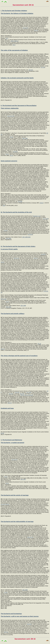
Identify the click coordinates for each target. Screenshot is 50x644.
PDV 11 (22, 395)
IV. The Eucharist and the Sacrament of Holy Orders (18, 246)
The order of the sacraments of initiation (14, 50)
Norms (42, 203)
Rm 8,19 (29, 624)
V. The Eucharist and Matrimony (11, 440)
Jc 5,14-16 (46, 219)
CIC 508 (20, 202)
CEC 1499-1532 (26, 237)
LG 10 (7, 302)
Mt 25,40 (30, 234)
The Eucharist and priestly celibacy (13, 314)
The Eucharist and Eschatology (11, 614)
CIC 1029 (29, 392)
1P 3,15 (43, 67)
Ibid (4, 206)
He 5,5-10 (16, 258)
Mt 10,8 (35, 216)
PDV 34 (27, 395)
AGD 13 (16, 41)
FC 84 (6, 593)
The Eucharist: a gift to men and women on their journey (20, 616)
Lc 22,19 (43, 254)
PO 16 (39, 344)
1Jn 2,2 (36, 258)
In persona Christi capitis (9, 249)
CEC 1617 (23, 479)
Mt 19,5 (7, 504)
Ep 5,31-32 (15, 460)
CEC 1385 (25, 138)
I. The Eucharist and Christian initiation (14, 11)
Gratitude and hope (7, 408)
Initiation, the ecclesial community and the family (17, 78)
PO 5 (14, 45)
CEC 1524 (8, 238)
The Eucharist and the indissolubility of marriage (17, 522)
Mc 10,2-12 (30, 537)
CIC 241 (17, 392)
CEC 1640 (25, 590)
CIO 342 (11, 394)
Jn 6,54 (6, 231)
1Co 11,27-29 (11, 116)
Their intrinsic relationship (10, 108)
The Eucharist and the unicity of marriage (15, 495)
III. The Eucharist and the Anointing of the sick (16, 212)
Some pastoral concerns (9, 161)
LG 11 (7, 154)
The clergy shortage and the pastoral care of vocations (19, 356)
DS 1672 (15, 152)
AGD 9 (12, 41)
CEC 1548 (23, 306)
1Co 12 (36, 30)
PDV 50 (31, 395)
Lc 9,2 (39, 216)
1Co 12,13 (25, 28)
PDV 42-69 (4, 299)
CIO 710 (31, 70)
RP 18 (11, 137)
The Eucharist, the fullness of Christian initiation (17, 13)
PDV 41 (10, 403)
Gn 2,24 (3, 504)
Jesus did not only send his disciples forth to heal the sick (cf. (17, 216)
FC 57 (6, 477)
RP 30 (11, 156)
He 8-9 (2, 262)
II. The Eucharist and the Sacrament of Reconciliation (19, 105)
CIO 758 (22, 394)
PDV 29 (3, 349)
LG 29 (2, 433)
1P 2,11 (6, 632)
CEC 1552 (8, 307)
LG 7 (7, 38)
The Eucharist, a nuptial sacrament (12, 443)
